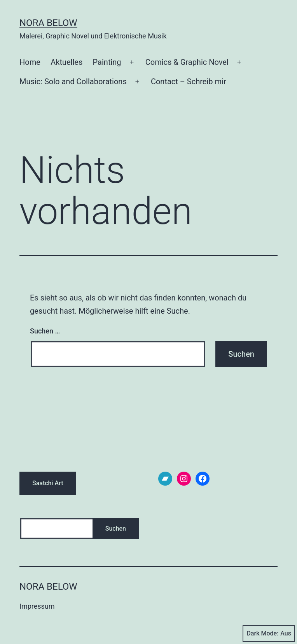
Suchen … (45, 331)
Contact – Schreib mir (189, 82)
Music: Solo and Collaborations (73, 82)
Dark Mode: (269, 634)
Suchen (116, 529)
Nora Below (48, 23)
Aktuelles (66, 62)
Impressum (37, 606)
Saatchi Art (48, 483)
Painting (107, 62)
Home (30, 62)
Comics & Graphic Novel (187, 62)
